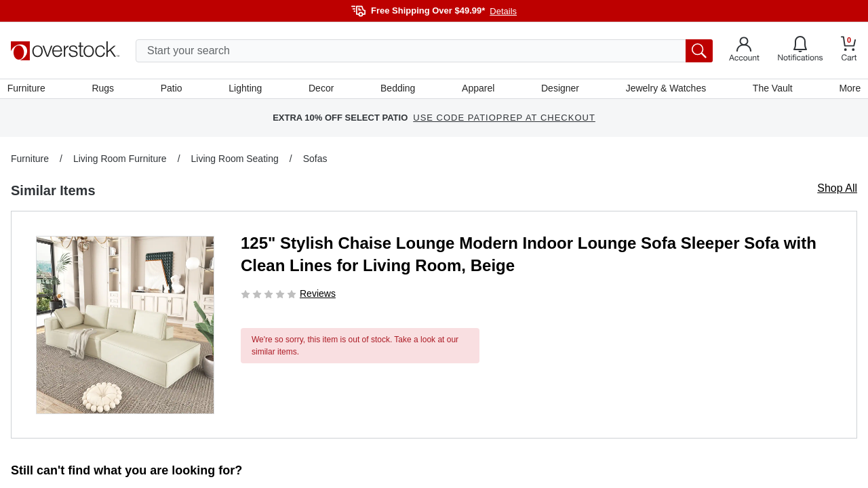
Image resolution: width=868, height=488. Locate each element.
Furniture (30, 90)
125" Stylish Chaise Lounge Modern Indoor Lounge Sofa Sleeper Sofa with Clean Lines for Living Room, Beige (529, 258)
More (846, 90)
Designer (559, 90)
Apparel (477, 90)
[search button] (699, 51)
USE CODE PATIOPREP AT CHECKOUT (504, 122)
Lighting (246, 90)
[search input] (424, 51)
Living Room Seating (235, 162)
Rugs (106, 90)
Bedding (398, 90)
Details (503, 11)
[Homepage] (65, 51)
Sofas (315, 162)
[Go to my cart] (849, 50)
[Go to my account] (744, 51)
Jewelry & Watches (664, 90)
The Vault (770, 90)
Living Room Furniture (120, 162)
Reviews (318, 297)
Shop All (837, 191)
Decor (322, 90)
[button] (125, 328)
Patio (174, 90)
